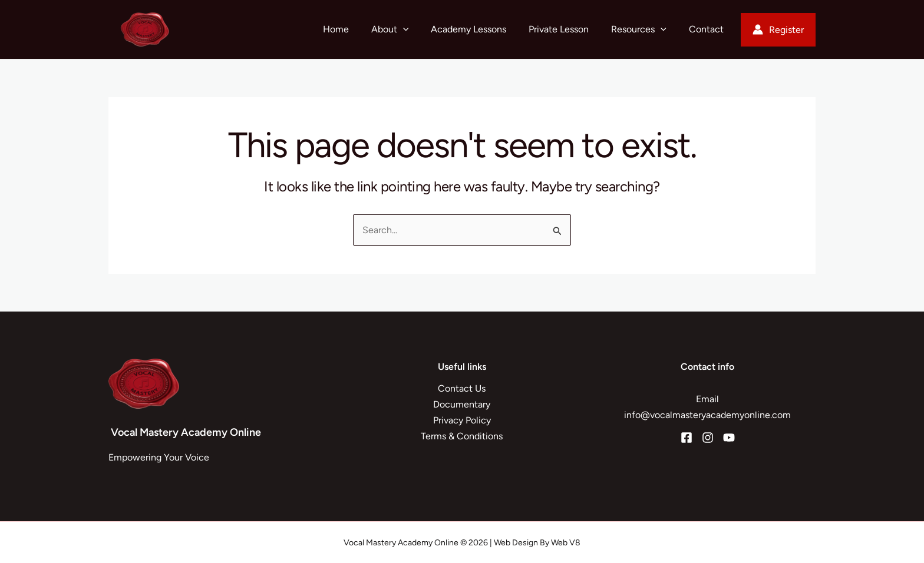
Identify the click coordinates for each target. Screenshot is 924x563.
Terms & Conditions (462, 436)
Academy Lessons (481, 29)
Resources (644, 29)
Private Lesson (567, 29)
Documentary (462, 404)
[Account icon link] (778, 30)
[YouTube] (729, 438)
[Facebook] (687, 438)
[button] (419, 29)
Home (355, 29)
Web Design (516, 543)
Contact (708, 29)
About (406, 29)
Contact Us (462, 388)
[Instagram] (708, 438)
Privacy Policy (462, 420)
